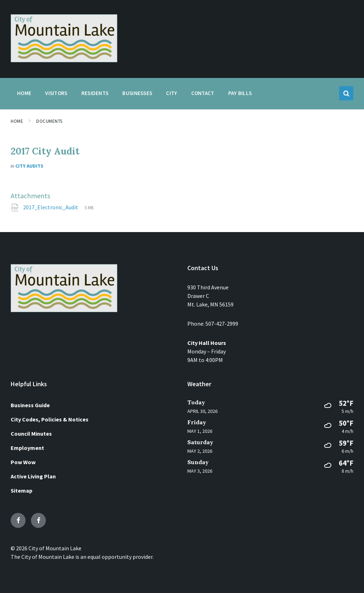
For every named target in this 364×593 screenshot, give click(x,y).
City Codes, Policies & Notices (50, 419)
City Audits (29, 166)
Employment (27, 448)
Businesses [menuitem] (137, 93)
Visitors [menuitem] (56, 93)
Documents (49, 121)
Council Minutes (31, 434)
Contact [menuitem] (203, 93)
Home (17, 121)
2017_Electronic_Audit (51, 207)
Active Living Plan (33, 476)
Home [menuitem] (24, 93)
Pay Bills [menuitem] (240, 93)
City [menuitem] (172, 93)
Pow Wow (23, 462)
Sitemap (22, 490)
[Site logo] (64, 60)
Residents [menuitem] (95, 93)
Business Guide (30, 405)
